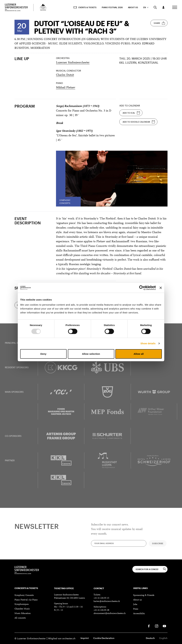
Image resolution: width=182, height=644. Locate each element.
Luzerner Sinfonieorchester (73, 63)
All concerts (20, 618)
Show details (148, 343)
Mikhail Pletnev (66, 88)
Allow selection (91, 354)
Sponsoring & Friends (144, 595)
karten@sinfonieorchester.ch (107, 601)
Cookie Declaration (104, 638)
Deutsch (150, 638)
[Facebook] (149, 626)
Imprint (85, 638)
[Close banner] (161, 288)
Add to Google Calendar (139, 122)
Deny (43, 354)
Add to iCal (131, 113)
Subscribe (158, 546)
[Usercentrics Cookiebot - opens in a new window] (142, 288)
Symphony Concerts (24, 595)
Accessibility (139, 614)
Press (136, 609)
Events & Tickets (85, 7)
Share (159, 23)
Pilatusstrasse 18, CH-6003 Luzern (70, 598)
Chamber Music (22, 609)
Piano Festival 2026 (112, 7)
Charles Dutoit (65, 75)
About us (133, 7)
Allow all (139, 354)
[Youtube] (164, 626)
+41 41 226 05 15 (101, 598)
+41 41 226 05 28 (101, 610)
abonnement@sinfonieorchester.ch (110, 613)
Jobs (135, 604)
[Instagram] (157, 626)
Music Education (23, 613)
